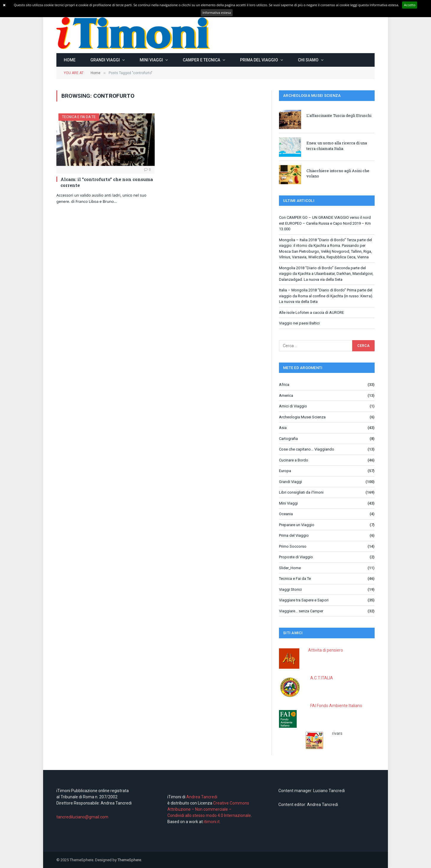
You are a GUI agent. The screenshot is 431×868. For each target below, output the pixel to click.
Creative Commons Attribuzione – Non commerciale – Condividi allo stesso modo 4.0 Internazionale (209, 809)
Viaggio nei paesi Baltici (299, 323)
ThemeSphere (129, 860)
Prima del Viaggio (259, 60)
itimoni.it (212, 822)
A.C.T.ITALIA (322, 678)
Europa (285, 471)
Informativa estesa (217, 13)
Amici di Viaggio (293, 406)
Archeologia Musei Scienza (302, 417)
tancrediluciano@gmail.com (82, 817)
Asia (283, 428)
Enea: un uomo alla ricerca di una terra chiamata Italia (337, 146)
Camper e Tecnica (201, 60)
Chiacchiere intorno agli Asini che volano (338, 173)
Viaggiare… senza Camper (301, 611)
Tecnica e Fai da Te (79, 117)
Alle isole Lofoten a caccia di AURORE (311, 313)
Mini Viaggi (151, 60)
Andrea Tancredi (201, 797)
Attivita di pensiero (326, 650)
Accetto (410, 5)
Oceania (286, 514)
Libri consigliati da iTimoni (301, 492)
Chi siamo (308, 60)
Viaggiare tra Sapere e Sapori (304, 600)
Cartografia (288, 439)
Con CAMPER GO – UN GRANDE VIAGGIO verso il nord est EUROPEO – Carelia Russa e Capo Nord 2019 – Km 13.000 (325, 223)
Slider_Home (290, 568)
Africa (284, 385)
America (286, 395)
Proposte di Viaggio (296, 557)
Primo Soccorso (293, 546)
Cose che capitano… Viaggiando (307, 449)
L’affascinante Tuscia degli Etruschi (339, 115)
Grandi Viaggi (105, 60)
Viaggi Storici (290, 589)
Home (70, 60)
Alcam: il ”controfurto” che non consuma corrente (107, 182)
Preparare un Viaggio (297, 525)
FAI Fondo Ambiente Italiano (336, 706)
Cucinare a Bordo (294, 460)
